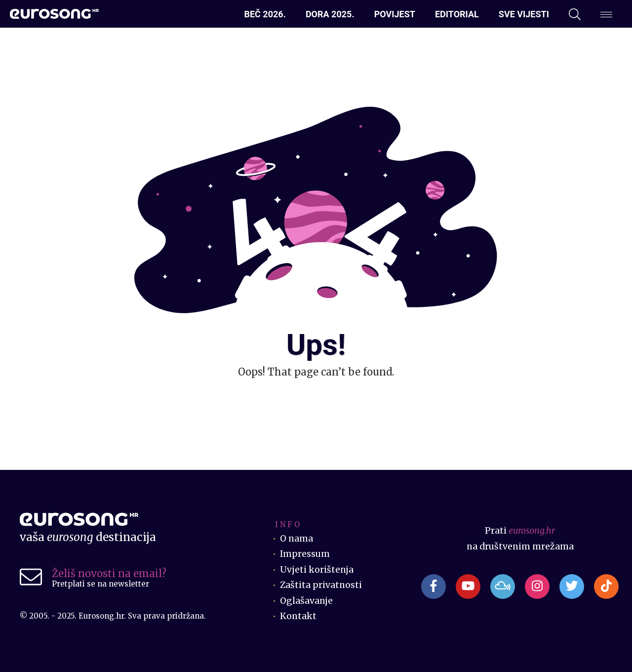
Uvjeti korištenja (317, 570)
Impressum (305, 554)
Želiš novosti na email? (109, 573)
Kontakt (298, 616)
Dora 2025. (330, 14)
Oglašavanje (306, 601)
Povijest (395, 14)
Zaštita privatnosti (321, 585)
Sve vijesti (524, 14)
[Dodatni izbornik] (606, 14)
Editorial (457, 14)
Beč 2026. (265, 14)
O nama (296, 539)
